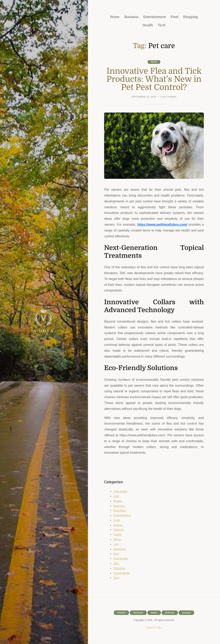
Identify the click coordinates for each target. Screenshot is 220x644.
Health (117, 535)
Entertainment (122, 515)
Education (120, 510)
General (118, 530)
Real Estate (121, 559)
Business (119, 506)
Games (118, 525)
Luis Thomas (169, 97)
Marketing (119, 549)
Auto (116, 496)
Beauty (118, 501)
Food (116, 520)
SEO (116, 563)
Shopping (119, 568)
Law (116, 544)
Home (117, 539)
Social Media (121, 573)
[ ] (154, 628)
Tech (116, 578)
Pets (154, 62)
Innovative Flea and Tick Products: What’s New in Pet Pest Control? (154, 79)
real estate (120, 491)
